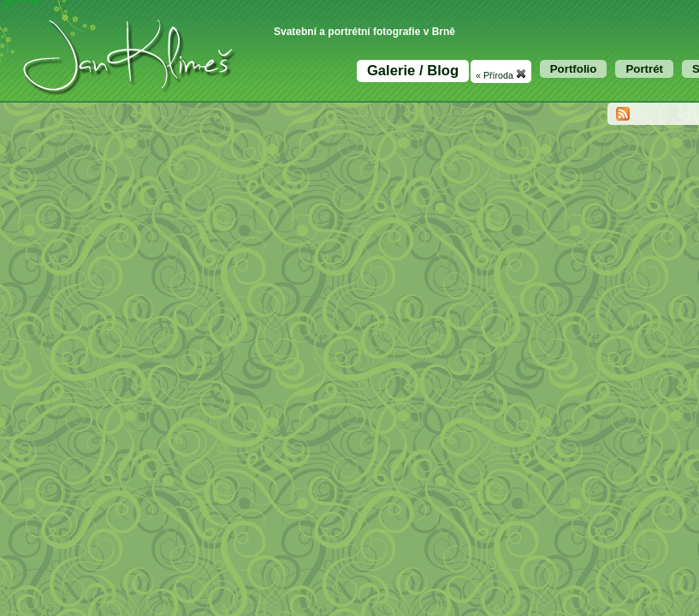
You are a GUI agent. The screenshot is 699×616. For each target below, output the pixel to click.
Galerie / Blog (413, 71)
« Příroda (501, 74)
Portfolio (574, 69)
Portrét (644, 69)
